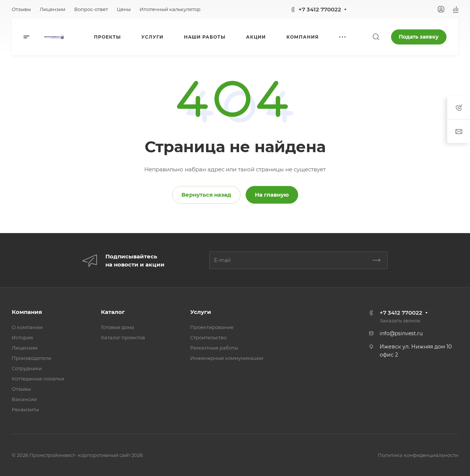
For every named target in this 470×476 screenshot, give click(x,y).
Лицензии (25, 348)
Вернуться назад (206, 195)
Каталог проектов (123, 337)
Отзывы (21, 389)
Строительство (208, 337)
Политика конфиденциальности (418, 455)
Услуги (201, 312)
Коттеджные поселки (38, 379)
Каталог (113, 312)
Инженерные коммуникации (227, 358)
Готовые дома (117, 327)
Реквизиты (25, 409)
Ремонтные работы (214, 348)
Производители (32, 358)
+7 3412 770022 (320, 9)
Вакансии (24, 399)
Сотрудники (27, 368)
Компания (27, 312)
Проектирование (212, 327)
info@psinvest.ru (401, 333)
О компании (27, 327)
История (22, 337)
